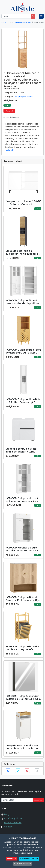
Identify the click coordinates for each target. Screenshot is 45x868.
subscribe (38, 800)
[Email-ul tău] (17, 800)
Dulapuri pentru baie (23, 22)
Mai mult (10, 150)
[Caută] (16, 16)
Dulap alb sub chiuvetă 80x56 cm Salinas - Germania (23, 203)
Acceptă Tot (12, 864)
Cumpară (9, 111)
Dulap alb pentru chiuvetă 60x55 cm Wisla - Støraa (21, 450)
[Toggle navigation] (41, 16)
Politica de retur (13, 823)
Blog (7, 814)
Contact (9, 827)
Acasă (4, 22)
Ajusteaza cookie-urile (29, 864)
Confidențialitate (13, 818)
